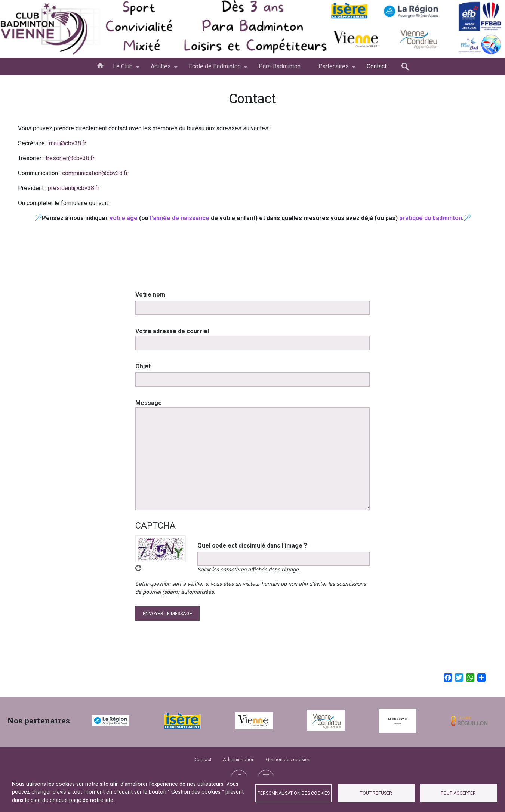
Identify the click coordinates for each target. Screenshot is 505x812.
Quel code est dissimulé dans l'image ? (252, 555)
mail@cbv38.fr (68, 143)
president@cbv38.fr (74, 188)
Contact (203, 760)
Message (149, 412)
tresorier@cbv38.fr (70, 158)
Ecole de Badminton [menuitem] (215, 69)
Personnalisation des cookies (294, 793)
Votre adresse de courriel (172, 340)
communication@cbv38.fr (95, 173)
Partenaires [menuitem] (334, 69)
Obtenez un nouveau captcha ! (138, 577)
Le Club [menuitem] (123, 69)
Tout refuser (376, 793)
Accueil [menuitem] (100, 65)
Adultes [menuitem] (161, 69)
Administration (239, 760)
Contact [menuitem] (377, 66)
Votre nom (150, 304)
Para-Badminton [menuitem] (280, 66)
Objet (143, 376)
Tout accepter (458, 793)
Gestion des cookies (288, 760)
